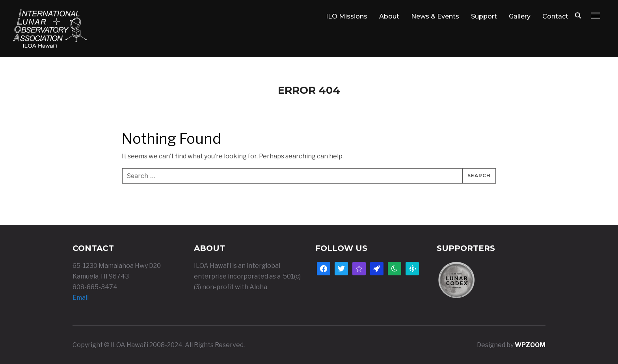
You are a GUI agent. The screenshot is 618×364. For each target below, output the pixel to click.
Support (484, 16)
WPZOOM (530, 345)
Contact (555, 16)
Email (81, 298)
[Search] (578, 15)
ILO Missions (347, 16)
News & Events (435, 16)
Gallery (520, 16)
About (389, 16)
